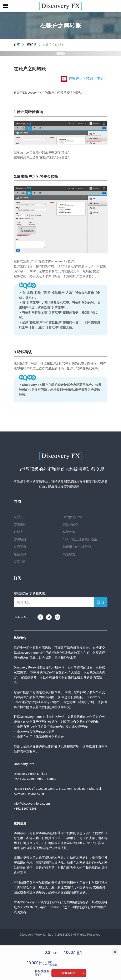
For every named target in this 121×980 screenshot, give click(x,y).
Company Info (72, 517)
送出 (101, 602)
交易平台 (20, 547)
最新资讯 (20, 554)
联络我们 (20, 562)
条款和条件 (70, 524)
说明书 (32, 45)
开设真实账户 (67, 973)
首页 (17, 45)
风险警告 (69, 554)
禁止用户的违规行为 (77, 547)
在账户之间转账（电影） (84, 79)
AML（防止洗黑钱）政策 (80, 539)
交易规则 (20, 524)
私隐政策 (69, 532)
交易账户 (20, 517)
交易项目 (20, 539)
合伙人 (18, 532)
